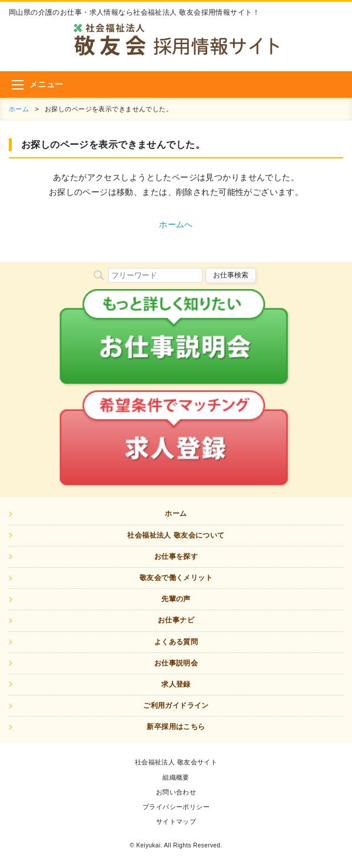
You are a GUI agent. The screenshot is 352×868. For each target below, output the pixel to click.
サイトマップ (176, 821)
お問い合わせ (176, 792)
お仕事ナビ (176, 620)
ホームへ (176, 224)
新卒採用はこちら (176, 727)
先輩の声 (176, 599)
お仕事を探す (176, 556)
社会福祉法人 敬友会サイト (176, 762)
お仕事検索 (231, 275)
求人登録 (176, 684)
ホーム (19, 109)
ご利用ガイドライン (176, 705)
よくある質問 (176, 642)
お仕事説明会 (176, 663)
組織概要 (176, 777)
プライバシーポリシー (176, 807)
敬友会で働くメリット (176, 578)
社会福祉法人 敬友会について (176, 535)
